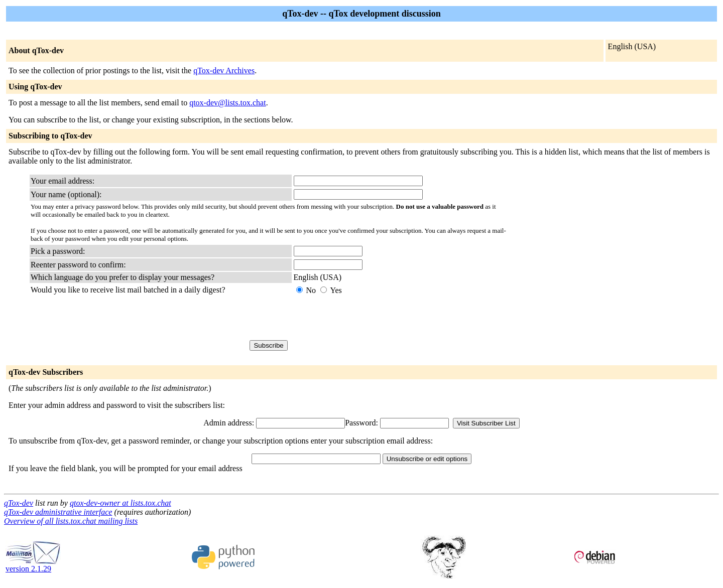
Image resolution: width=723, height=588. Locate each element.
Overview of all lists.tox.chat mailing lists (71, 521)
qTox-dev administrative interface (58, 512)
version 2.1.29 (33, 565)
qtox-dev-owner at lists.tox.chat (120, 503)
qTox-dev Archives (224, 70)
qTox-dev (19, 503)
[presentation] (370, 318)
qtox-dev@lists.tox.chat (228, 103)
